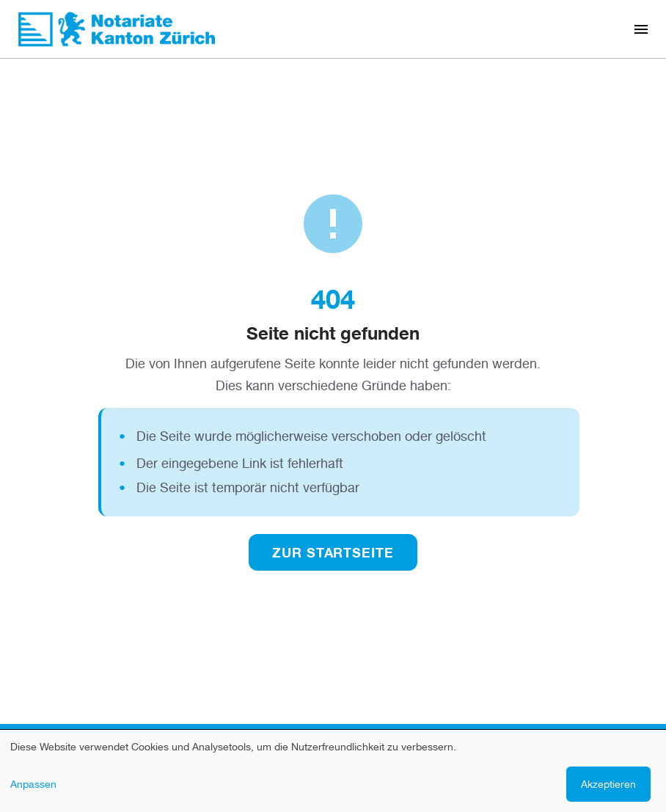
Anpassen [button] (33, 784)
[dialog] (333, 771)
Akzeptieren (608, 784)
